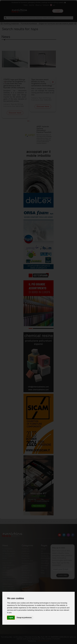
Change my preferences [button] (24, 618)
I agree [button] (11, 618)
